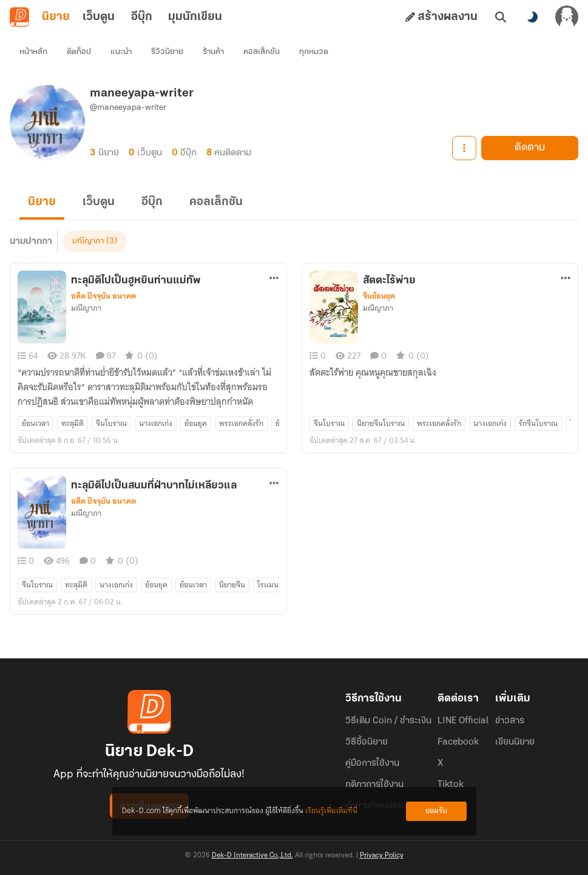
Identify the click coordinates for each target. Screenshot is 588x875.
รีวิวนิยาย (167, 52)
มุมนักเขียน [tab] (195, 17)
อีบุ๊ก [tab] (142, 17)
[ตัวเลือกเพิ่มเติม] (274, 278)
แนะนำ (121, 52)
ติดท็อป (79, 52)
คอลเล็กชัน (262, 52)
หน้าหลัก (33, 52)
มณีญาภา (88, 241)
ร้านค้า (213, 52)
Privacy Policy (382, 856)
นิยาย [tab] (56, 17)
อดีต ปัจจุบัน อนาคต (103, 296)
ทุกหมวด (314, 52)
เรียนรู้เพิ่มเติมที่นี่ (331, 811)
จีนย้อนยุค (379, 296)
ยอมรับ (436, 811)
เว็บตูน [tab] (99, 17)
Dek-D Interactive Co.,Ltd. (252, 856)
